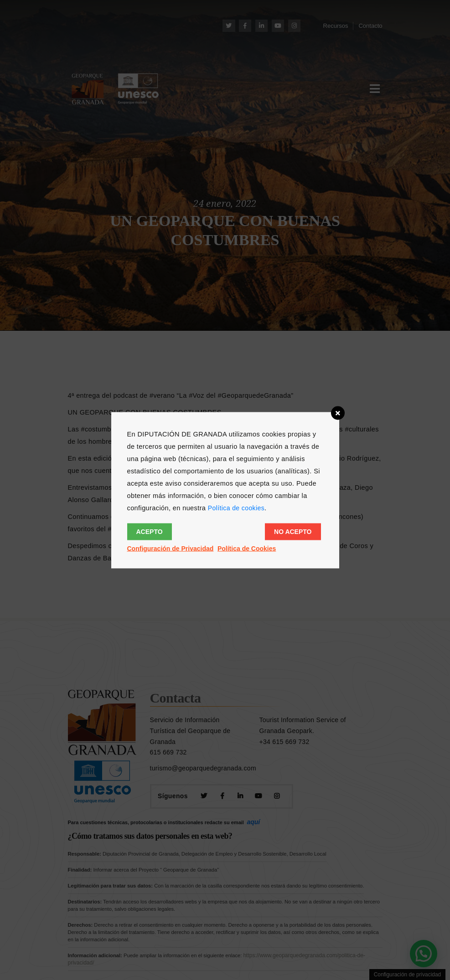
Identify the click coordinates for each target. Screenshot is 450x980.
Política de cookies (236, 508)
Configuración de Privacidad (171, 548)
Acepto (150, 531)
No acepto (293, 531)
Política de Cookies (247, 548)
